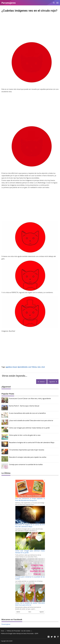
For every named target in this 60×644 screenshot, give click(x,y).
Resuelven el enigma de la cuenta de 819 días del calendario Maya (32, 443)
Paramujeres (6, 624)
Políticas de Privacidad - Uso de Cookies (18, 631)
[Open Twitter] (52, 637)
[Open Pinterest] (58, 637)
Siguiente (42, 612)
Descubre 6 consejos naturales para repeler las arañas (28, 457)
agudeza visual (11, 367)
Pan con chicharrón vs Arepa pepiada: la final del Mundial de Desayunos (30, 499)
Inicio (30, 612)
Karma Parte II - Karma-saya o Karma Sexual (24, 406)
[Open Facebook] (49, 637)
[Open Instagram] (55, 637)
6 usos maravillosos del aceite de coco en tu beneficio (27, 413)
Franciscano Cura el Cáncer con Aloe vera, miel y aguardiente (30, 399)
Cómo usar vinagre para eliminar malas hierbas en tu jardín (29, 428)
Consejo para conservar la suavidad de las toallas (26, 465)
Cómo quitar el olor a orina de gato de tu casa (25, 435)
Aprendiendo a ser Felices (27, 367)
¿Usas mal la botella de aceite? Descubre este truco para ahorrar (31, 421)
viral (43, 367)
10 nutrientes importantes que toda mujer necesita (27, 450)
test (39, 367)
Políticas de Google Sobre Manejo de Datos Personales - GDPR (20, 633)
